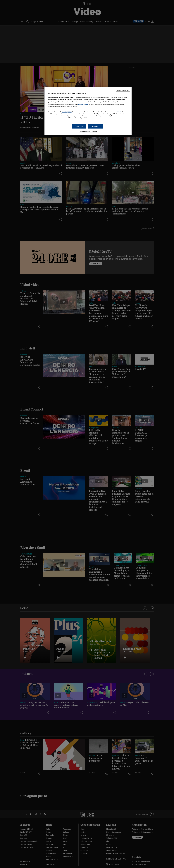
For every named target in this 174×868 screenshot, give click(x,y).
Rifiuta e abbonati (123, 90)
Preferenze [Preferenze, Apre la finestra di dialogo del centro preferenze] (79, 126)
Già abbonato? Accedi (88, 132)
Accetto (95, 126)
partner (118, 112)
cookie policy (83, 104)
